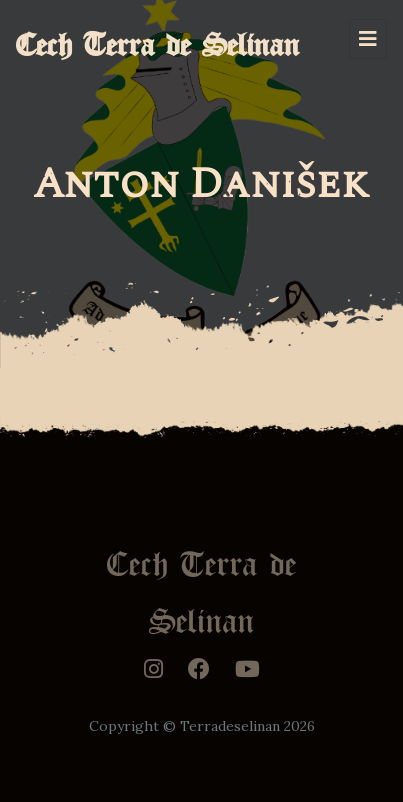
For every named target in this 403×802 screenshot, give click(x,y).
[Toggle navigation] (368, 39)
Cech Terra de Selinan (158, 38)
